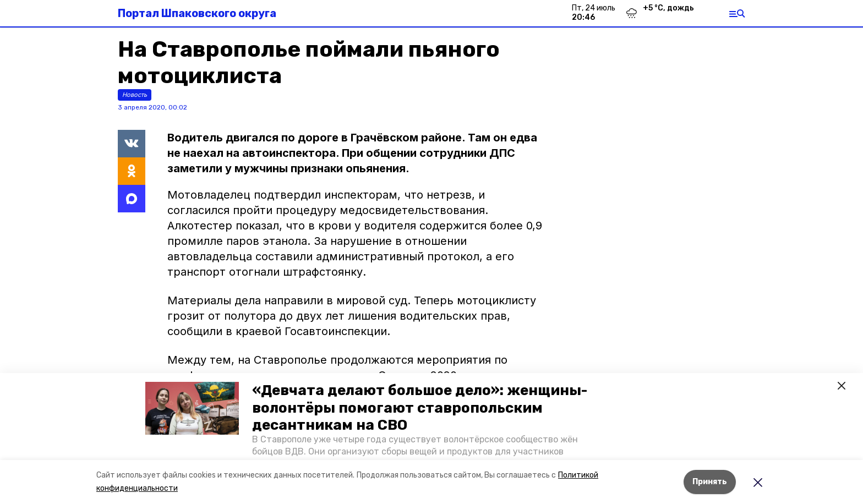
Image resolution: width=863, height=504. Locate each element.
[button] (192, 408)
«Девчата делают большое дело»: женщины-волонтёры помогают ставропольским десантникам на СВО (420, 407)
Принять (710, 482)
